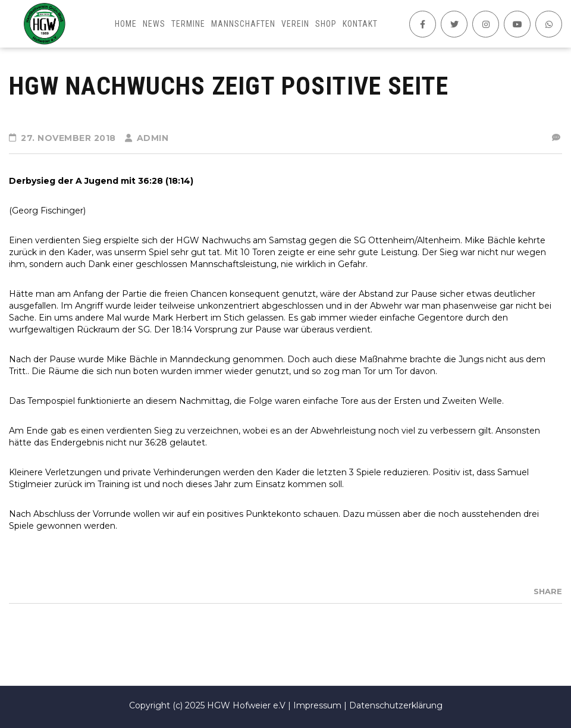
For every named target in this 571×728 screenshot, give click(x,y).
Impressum (317, 705)
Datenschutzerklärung (396, 705)
